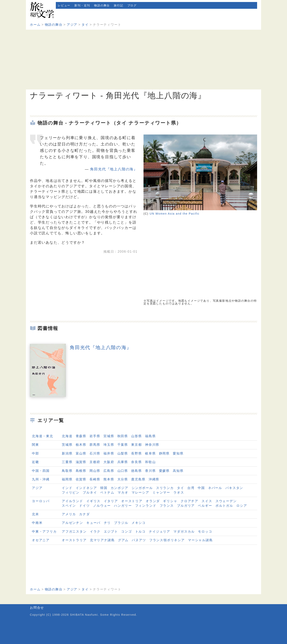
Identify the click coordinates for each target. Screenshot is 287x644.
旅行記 (118, 5)
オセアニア (41, 540)
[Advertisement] (143, 60)
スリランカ (165, 488)
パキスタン (234, 488)
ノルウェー (102, 506)
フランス (167, 506)
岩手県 (95, 436)
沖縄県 (154, 479)
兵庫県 (123, 462)
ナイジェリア (160, 532)
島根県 (81, 471)
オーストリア (132, 501)
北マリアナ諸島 (102, 540)
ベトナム (107, 492)
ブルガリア (186, 506)
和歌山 (150, 462)
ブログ (132, 5)
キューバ (93, 523)
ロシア (242, 506)
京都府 (95, 462)
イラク (95, 532)
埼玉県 (109, 445)
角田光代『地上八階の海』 (114, 169)
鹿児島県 (138, 479)
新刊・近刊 (82, 5)
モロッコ (205, 532)
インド (67, 488)
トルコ (140, 532)
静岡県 (164, 453)
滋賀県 (81, 462)
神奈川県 (152, 445)
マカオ (123, 492)
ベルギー (205, 506)
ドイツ (84, 506)
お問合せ (37, 608)
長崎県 (95, 479)
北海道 (67, 436)
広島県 (109, 471)
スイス (207, 501)
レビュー (64, 5)
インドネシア (86, 488)
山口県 (123, 471)
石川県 (95, 453)
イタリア (111, 501)
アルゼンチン (72, 523)
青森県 (81, 436)
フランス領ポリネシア (167, 540)
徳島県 (136, 471)
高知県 (178, 471)
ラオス (179, 492)
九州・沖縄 (41, 479)
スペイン (69, 506)
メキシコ (139, 523)
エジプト (111, 532)
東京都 (136, 445)
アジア (72, 25)
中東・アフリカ (44, 532)
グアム (123, 540)
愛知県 (178, 453)
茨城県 (67, 445)
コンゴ (126, 532)
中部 (35, 453)
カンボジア (119, 488)
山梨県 (123, 453)
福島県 (150, 436)
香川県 (150, 471)
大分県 (123, 479)
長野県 (136, 453)
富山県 (81, 453)
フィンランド (146, 506)
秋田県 (123, 436)
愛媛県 (164, 471)
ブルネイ (90, 492)
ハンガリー (123, 506)
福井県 (109, 453)
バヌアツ (139, 540)
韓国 (104, 488)
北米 (35, 514)
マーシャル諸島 (200, 540)
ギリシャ (170, 501)
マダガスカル (184, 532)
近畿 (35, 462)
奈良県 (136, 462)
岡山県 (95, 471)
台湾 (191, 488)
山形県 (136, 436)
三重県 (67, 462)
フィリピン (71, 492)
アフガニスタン (74, 532)
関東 (35, 445)
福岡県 (67, 479)
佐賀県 (81, 479)
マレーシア (140, 492)
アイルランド (72, 501)
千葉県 (123, 445)
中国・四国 (41, 471)
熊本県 (109, 479)
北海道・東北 (43, 436)
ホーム (35, 25)
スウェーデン (226, 501)
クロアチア (189, 501)
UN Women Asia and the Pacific (175, 214)
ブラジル (121, 523)
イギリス (93, 501)
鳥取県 (67, 471)
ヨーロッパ (41, 501)
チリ (107, 523)
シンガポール (142, 488)
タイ (85, 25)
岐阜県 (150, 453)
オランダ (153, 501)
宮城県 (109, 436)
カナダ (84, 514)
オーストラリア (74, 540)
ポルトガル (224, 506)
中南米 (37, 523)
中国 (201, 488)
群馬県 (95, 445)
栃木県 (81, 445)
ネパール (215, 488)
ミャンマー (161, 492)
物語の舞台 (102, 5)
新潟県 (67, 453)
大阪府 (109, 462)
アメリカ (69, 514)
